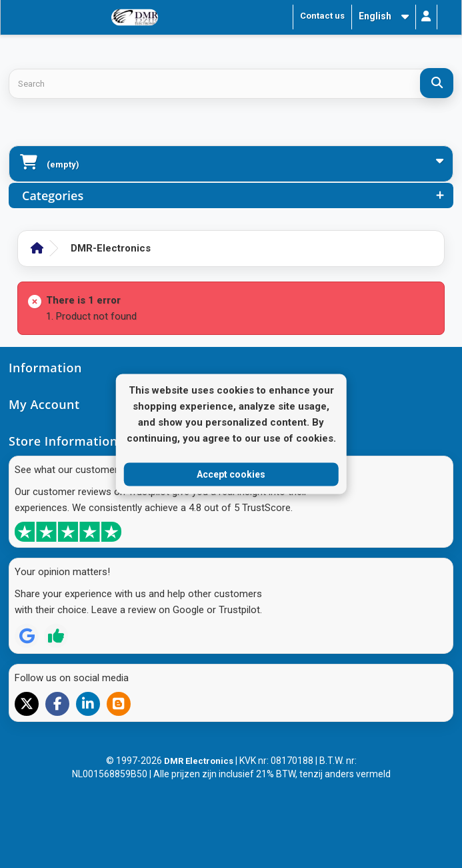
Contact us (322, 16)
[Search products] (231, 84)
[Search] (437, 83)
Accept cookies (231, 474)
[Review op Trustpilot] (56, 636)
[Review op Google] (27, 636)
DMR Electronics (200, 761)
